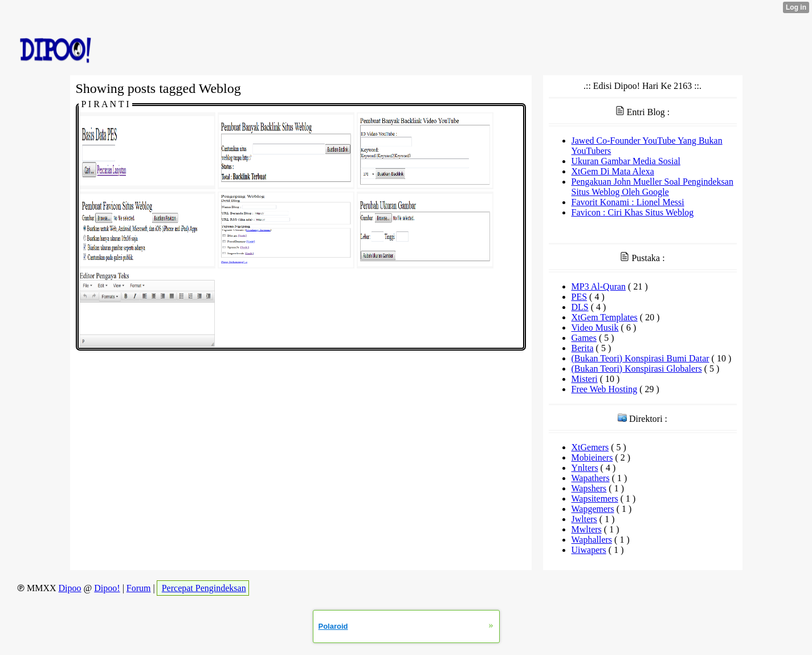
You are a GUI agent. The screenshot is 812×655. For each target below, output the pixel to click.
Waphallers (592, 540)
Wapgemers (593, 509)
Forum (139, 588)
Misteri (585, 379)
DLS (580, 307)
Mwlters (587, 529)
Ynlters (585, 468)
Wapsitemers (595, 499)
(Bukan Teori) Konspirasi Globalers (637, 369)
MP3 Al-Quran (599, 286)
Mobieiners (592, 457)
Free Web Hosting (605, 389)
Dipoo (70, 588)
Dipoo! (107, 588)
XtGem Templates (605, 317)
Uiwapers (589, 550)
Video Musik (595, 327)
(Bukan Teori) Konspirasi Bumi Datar (640, 358)
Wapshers (589, 488)
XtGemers (590, 447)
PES (580, 297)
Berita (583, 348)
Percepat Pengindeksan (204, 588)
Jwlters (584, 519)
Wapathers (591, 478)
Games (584, 338)
